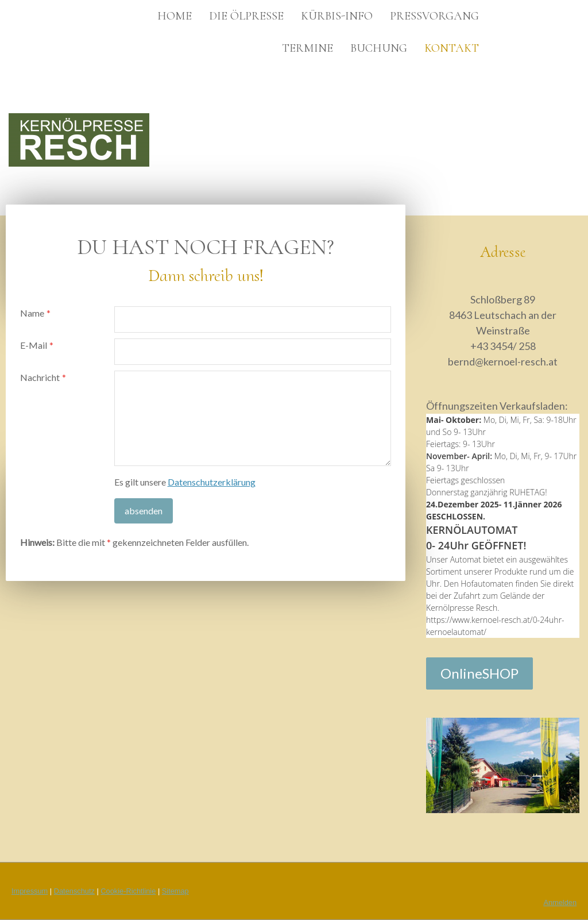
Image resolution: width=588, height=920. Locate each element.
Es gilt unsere (185, 482)
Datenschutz (74, 891)
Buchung (379, 48)
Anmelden (560, 902)
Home (175, 16)
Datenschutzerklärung (212, 482)
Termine (307, 48)
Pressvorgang (434, 16)
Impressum (30, 891)
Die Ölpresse (246, 16)
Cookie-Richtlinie (128, 891)
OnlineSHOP (479, 673)
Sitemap (175, 891)
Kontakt (452, 48)
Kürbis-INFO (337, 16)
